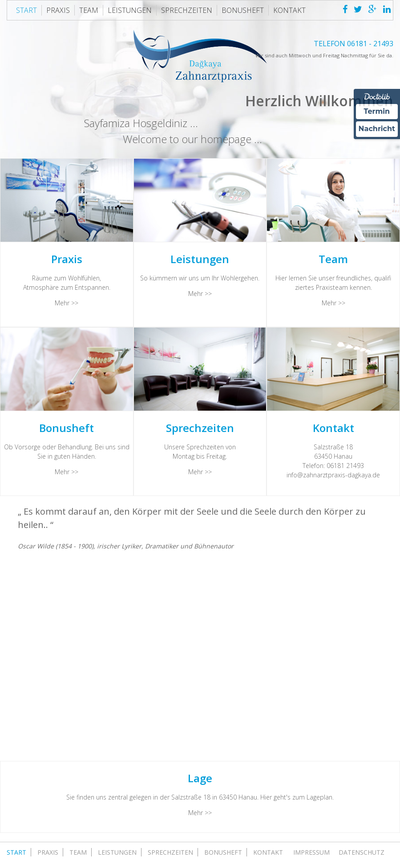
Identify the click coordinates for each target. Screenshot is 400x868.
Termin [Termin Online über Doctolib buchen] (377, 111)
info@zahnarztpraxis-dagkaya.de (333, 475)
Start (26, 10)
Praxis (58, 10)
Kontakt (289, 10)
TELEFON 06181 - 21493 (354, 44)
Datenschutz (362, 852)
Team (89, 10)
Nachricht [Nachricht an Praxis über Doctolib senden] (377, 129)
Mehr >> (67, 303)
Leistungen (130, 10)
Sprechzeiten (187, 10)
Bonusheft (243, 10)
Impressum (311, 852)
